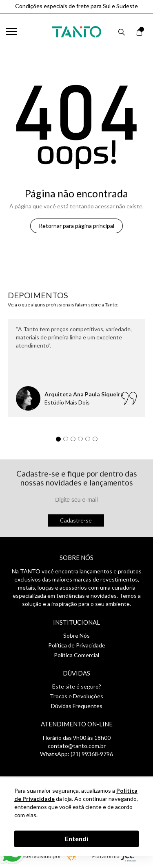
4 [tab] (82, 441)
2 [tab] (68, 441)
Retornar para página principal (76, 226)
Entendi (76, 838)
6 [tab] (97, 441)
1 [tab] (60, 441)
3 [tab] (75, 441)
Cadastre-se (76, 520)
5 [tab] (90, 441)
